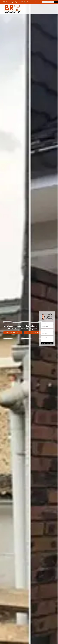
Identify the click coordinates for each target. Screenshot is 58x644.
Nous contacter (33, 333)
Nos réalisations (13, 333)
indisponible (7, 2)
